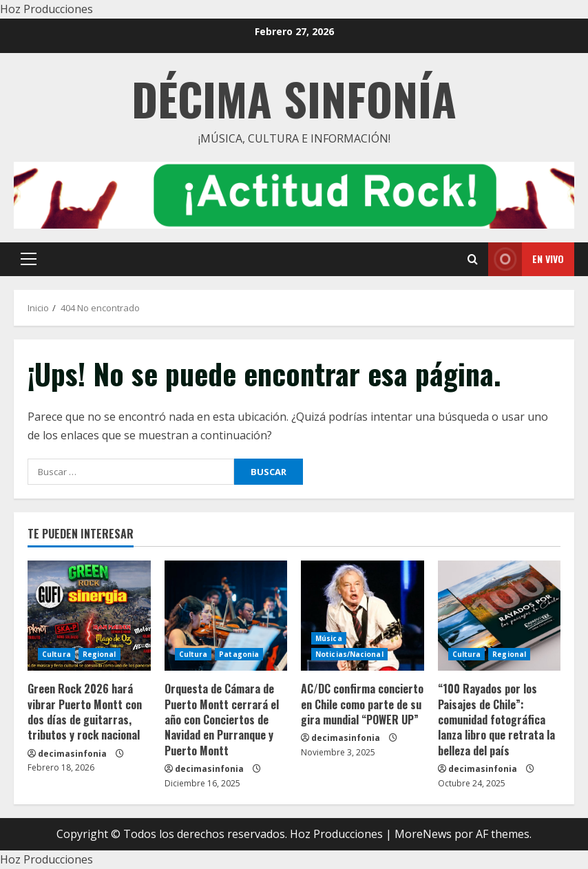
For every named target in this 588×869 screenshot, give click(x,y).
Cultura (56, 654)
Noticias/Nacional (349, 654)
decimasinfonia (72, 754)
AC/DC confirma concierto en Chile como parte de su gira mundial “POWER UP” (362, 704)
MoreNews (423, 834)
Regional (99, 654)
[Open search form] (473, 259)
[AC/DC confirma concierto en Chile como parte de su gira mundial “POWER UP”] (363, 616)
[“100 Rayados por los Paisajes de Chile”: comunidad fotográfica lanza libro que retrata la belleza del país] (500, 616)
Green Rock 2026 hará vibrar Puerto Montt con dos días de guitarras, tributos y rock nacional (85, 712)
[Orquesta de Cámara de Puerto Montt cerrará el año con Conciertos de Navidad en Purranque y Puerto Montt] (226, 616)
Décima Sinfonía (294, 98)
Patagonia (239, 654)
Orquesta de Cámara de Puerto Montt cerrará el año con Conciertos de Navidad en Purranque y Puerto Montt (222, 720)
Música (329, 638)
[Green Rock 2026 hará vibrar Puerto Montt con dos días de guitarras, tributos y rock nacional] (89, 616)
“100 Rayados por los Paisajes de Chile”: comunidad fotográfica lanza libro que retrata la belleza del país (496, 720)
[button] (29, 259)
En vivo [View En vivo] (526, 259)
